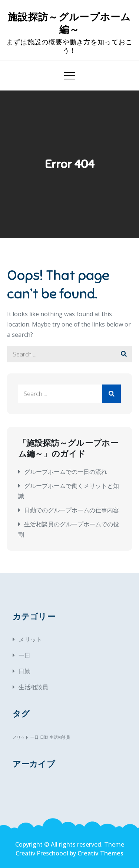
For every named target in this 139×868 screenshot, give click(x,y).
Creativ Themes (100, 853)
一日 (24, 655)
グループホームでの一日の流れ (66, 472)
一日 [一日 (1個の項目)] (34, 737)
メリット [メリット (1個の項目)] (21, 737)
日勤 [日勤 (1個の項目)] (44, 737)
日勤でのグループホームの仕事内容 (72, 510)
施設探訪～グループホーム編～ (69, 23)
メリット (30, 639)
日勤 (24, 671)
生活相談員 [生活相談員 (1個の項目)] (60, 737)
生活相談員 (33, 687)
